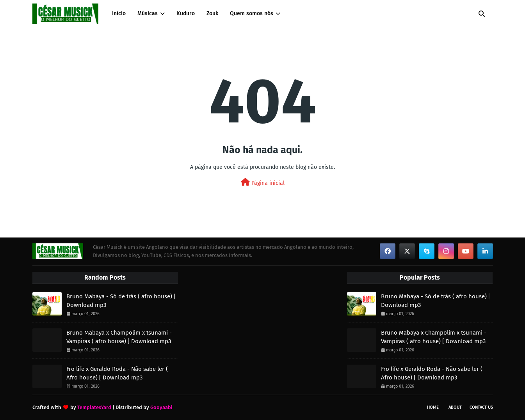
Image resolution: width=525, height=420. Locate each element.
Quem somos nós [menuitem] (252, 13)
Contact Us (481, 407)
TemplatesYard (94, 407)
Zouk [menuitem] (212, 13)
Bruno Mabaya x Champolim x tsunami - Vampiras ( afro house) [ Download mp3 (119, 337)
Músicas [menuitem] (148, 13)
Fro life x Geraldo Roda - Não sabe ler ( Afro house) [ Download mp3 (117, 373)
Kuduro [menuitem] (186, 13)
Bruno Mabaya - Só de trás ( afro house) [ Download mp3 (121, 301)
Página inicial (263, 182)
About (455, 407)
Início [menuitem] (119, 13)
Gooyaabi (161, 407)
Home (433, 407)
